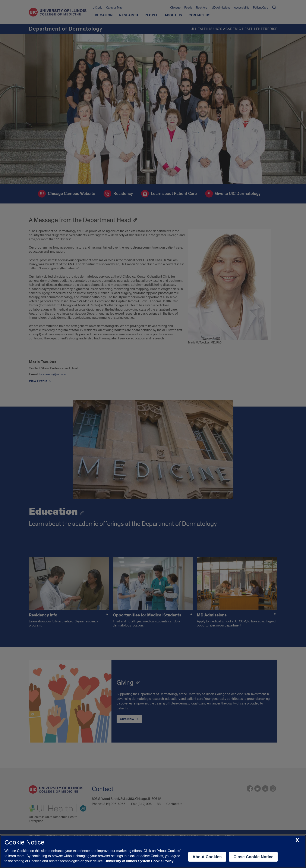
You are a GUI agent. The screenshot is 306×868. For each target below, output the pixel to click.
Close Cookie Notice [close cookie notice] (253, 857)
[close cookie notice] (297, 840)
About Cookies (207, 857)
